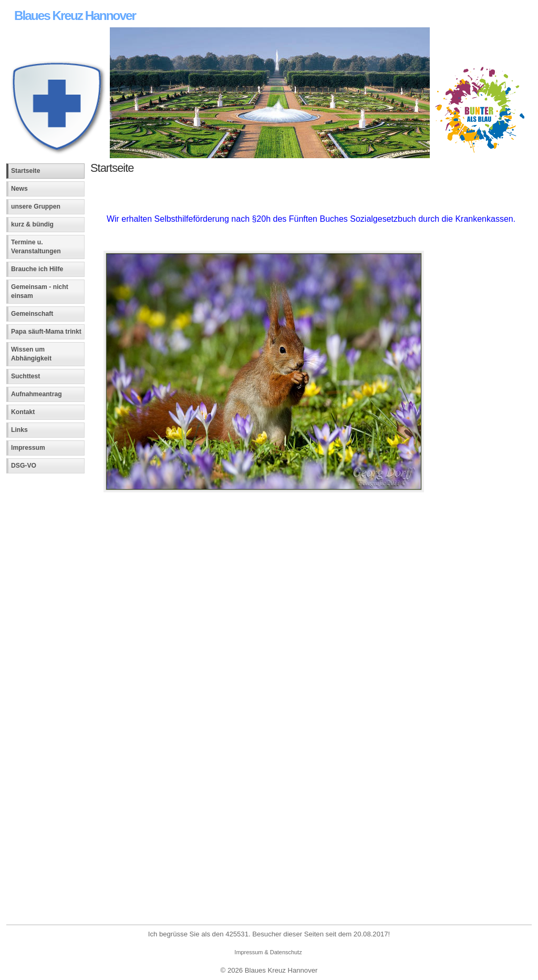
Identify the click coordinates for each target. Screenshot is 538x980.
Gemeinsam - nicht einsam (40, 291)
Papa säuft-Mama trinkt (46, 332)
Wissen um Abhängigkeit (31, 354)
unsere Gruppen (36, 207)
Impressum (28, 448)
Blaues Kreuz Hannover (75, 16)
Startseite (25, 171)
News (19, 189)
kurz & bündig (32, 224)
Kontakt (23, 412)
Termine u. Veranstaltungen (36, 247)
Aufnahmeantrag (37, 394)
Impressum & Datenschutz (268, 952)
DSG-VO (24, 466)
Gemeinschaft (32, 314)
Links (19, 430)
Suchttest (25, 376)
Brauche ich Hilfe (37, 269)
